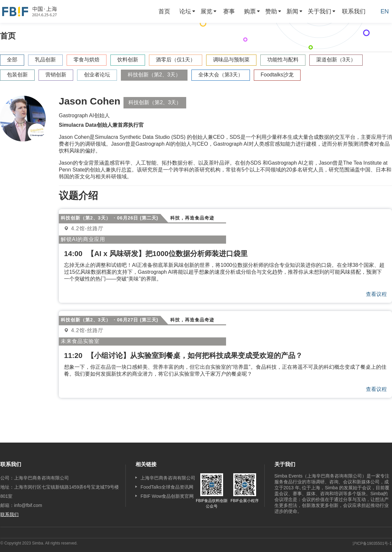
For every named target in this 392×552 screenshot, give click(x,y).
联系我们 (354, 11)
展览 (206, 11)
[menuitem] (164, 11)
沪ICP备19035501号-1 (372, 544)
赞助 (271, 11)
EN (385, 11)
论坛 (185, 11)
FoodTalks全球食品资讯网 (167, 487)
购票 (250, 11)
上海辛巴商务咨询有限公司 (168, 478)
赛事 (229, 11)
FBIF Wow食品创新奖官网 (167, 496)
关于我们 (319, 11)
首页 (164, 11)
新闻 (292, 11)
